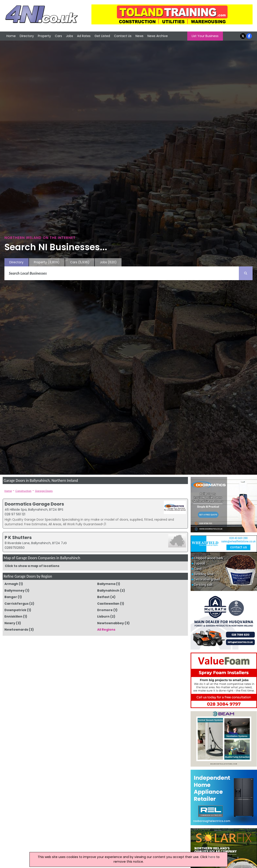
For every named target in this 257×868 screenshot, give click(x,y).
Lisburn (103, 616)
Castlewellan (108, 604)
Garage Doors (44, 491)
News (139, 36)
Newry (10, 623)
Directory (27, 36)
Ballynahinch (108, 590)
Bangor (11, 597)
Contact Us (123, 36)
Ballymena (106, 584)
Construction (23, 491)
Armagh (11, 584)
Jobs (70, 36)
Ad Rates (84, 36)
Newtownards (16, 630)
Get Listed (102, 36)
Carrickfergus (16, 604)
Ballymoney (14, 590)
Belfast (103, 597)
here (212, 857)
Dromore (105, 610)
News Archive (158, 36)
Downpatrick (15, 610)
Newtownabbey (111, 623)
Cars (58, 36)
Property (44, 36)
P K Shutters (18, 537)
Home (11, 36)
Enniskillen (13, 616)
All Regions (106, 630)
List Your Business (205, 36)
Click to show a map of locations (32, 566)
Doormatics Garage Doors (34, 504)
